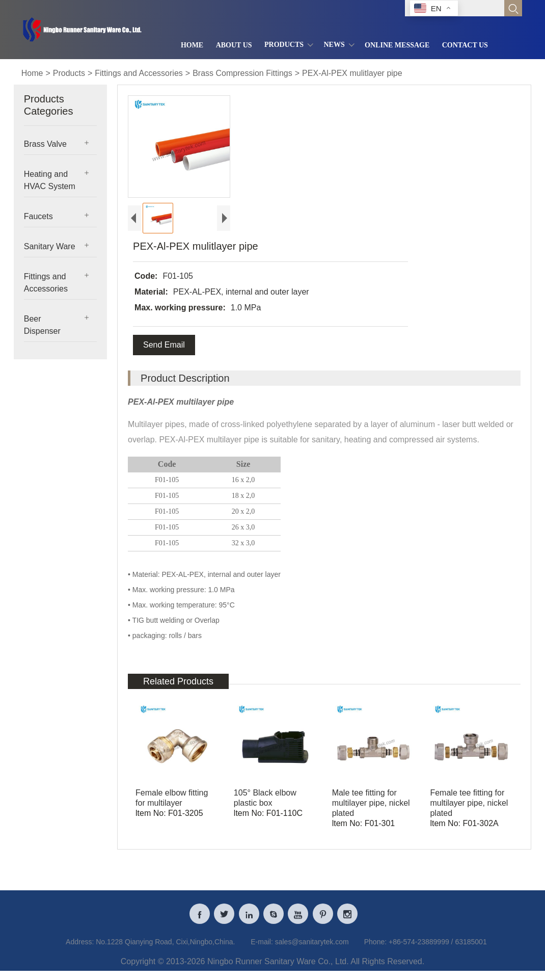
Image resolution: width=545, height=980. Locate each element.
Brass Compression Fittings (242, 73)
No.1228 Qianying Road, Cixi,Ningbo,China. (165, 947)
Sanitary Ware (50, 246)
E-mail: (262, 947)
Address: (80, 947)
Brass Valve (45, 144)
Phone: (375, 947)
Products (69, 73)
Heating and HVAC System (50, 180)
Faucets (38, 216)
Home (32, 73)
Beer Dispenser (42, 325)
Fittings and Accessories (139, 73)
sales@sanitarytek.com (312, 947)
